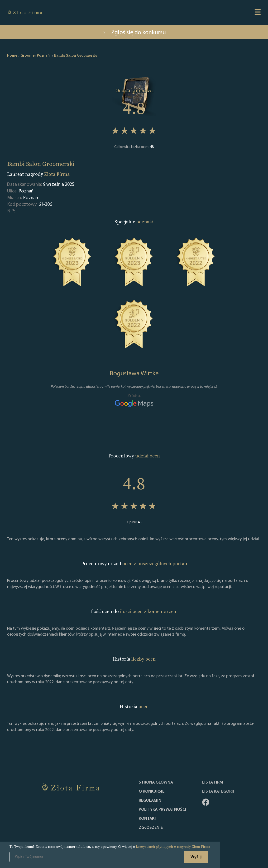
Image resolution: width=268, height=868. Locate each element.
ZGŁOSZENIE (151, 828)
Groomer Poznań (35, 56)
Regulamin (150, 801)
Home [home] (12, 56)
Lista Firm (213, 783)
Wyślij (196, 857)
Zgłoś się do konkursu (134, 33)
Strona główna (156, 783)
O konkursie (152, 792)
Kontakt (148, 819)
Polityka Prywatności (163, 810)
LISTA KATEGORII (218, 792)
